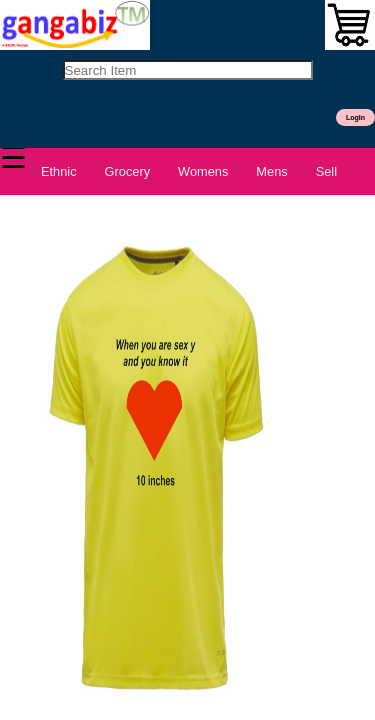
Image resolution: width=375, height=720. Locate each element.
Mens (271, 171)
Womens (203, 171)
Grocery (128, 171)
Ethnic (59, 171)
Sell (326, 171)
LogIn (355, 117)
